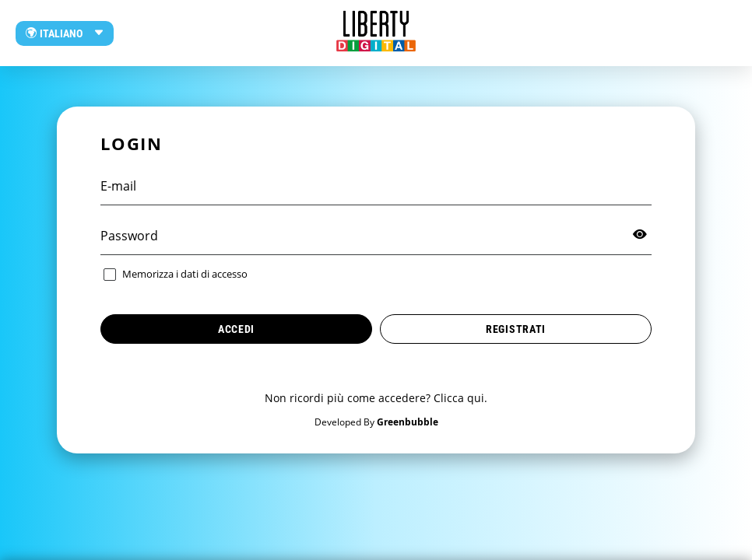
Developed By (376, 422)
